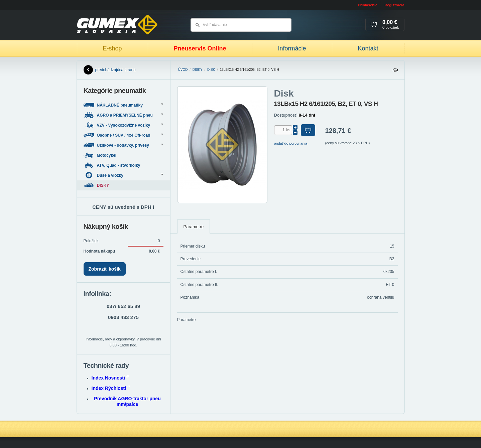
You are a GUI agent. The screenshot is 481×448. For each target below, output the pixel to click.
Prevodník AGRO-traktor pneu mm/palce (127, 401)
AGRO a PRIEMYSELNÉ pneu (123, 115)
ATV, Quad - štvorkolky (112, 165)
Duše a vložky (123, 175)
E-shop (112, 48)
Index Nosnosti (110, 378)
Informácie (292, 48)
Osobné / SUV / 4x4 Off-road (123, 135)
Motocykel (101, 155)
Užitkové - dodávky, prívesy (123, 145)
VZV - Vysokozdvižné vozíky (123, 125)
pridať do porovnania (291, 143)
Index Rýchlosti (111, 388)
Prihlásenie (368, 5)
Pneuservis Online (200, 48)
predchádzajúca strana (110, 70)
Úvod (183, 70)
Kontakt (368, 48)
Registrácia (394, 5)
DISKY (198, 70)
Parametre (194, 227)
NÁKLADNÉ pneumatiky (123, 105)
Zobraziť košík (105, 269)
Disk (211, 70)
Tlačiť (395, 72)
